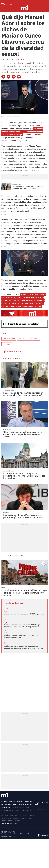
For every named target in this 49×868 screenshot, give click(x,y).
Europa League (31, 813)
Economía (20, 802)
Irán (11, 816)
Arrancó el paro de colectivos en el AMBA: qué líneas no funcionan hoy (24, 615)
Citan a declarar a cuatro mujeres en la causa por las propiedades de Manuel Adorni (23, 434)
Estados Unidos (26, 810)
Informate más (16, 184)
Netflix (32, 816)
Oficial (3, 588)
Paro (29, 818)
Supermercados (18, 808)
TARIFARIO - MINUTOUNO (8, 832)
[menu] (4, 3)
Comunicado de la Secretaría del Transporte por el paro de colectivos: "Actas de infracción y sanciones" (24, 593)
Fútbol (17, 810)
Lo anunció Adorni (9, 471)
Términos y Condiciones (9, 823)
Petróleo (5, 816)
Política (5, 59)
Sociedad (12, 802)
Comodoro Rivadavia (21, 821)
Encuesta (6, 512)
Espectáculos (6, 804)
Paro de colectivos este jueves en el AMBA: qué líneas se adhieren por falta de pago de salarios (22, 626)
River (27, 808)
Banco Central (6, 813)
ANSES (15, 813)
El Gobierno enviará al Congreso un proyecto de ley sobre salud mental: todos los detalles (24, 476)
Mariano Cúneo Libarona (29, 339)
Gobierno (7, 344)
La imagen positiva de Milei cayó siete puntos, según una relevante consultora (23, 516)
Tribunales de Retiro (10, 390)
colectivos (24, 816)
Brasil (23, 818)
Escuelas (16, 818)
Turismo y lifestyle (25, 804)
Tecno (15, 804)
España (22, 813)
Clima (16, 816)
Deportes (28, 802)
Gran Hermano (6, 818)
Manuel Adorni (9, 339)
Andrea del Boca (7, 821)
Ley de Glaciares (7, 810)
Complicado (7, 429)
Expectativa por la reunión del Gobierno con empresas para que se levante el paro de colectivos (24, 648)
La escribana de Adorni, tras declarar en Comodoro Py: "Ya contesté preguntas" (27, 188)
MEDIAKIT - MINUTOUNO (8, 831)
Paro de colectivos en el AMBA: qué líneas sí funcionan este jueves (21, 637)
